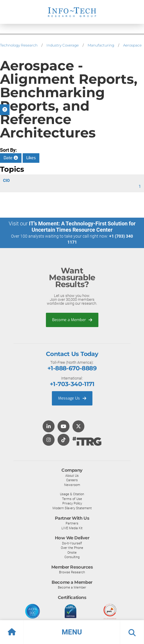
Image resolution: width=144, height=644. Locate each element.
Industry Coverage (63, 45)
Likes (31, 158)
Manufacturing (101, 45)
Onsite (72, 552)
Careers (72, 480)
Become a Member (72, 320)
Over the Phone (72, 548)
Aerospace (132, 45)
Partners (72, 523)
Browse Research (72, 572)
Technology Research (19, 45)
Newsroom (72, 485)
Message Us (72, 398)
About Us (72, 476)
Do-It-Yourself (72, 543)
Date (11, 158)
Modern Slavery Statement (72, 508)
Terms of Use (72, 499)
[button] (72, 632)
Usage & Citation (72, 494)
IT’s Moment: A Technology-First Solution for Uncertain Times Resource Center (82, 227)
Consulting (72, 557)
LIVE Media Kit (72, 528)
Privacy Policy (72, 503)
